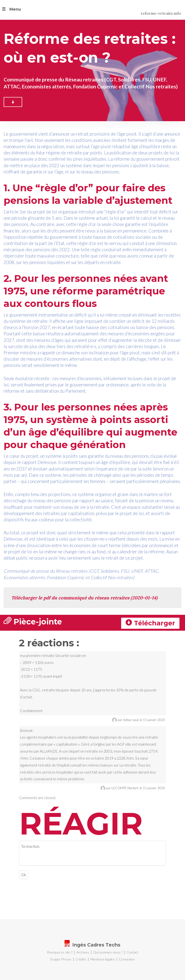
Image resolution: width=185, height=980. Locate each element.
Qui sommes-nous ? (108, 952)
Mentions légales (102, 959)
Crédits (81, 959)
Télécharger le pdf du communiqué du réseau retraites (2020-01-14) (84, 598)
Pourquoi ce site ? (60, 952)
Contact (132, 952)
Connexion (127, 959)
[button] (10, 10)
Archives (83, 952)
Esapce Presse (61, 959)
